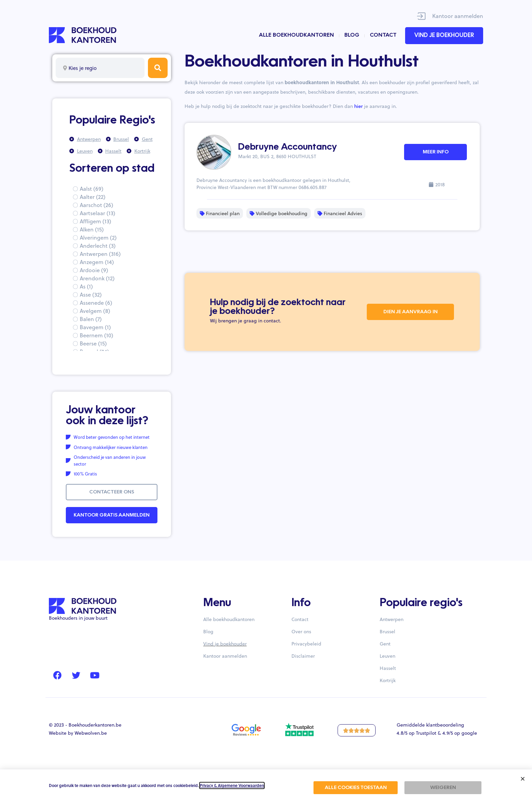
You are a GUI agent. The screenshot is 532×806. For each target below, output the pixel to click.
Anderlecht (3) (98, 246)
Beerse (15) (93, 343)
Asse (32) (91, 294)
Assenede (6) (96, 303)
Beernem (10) (97, 335)
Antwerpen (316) (100, 254)
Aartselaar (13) (98, 213)
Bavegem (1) (95, 327)
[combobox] (100, 68)
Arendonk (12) (97, 278)
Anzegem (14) (97, 262)
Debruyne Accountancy (288, 147)
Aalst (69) (92, 189)
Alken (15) (92, 229)
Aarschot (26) (97, 205)
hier (358, 106)
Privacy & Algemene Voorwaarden (232, 785)
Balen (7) (91, 319)
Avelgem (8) (95, 311)
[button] (523, 779)
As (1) (86, 286)
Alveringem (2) (98, 237)
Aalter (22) (93, 197)
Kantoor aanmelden (458, 16)
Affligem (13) (96, 221)
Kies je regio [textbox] (83, 68)
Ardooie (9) (94, 270)
